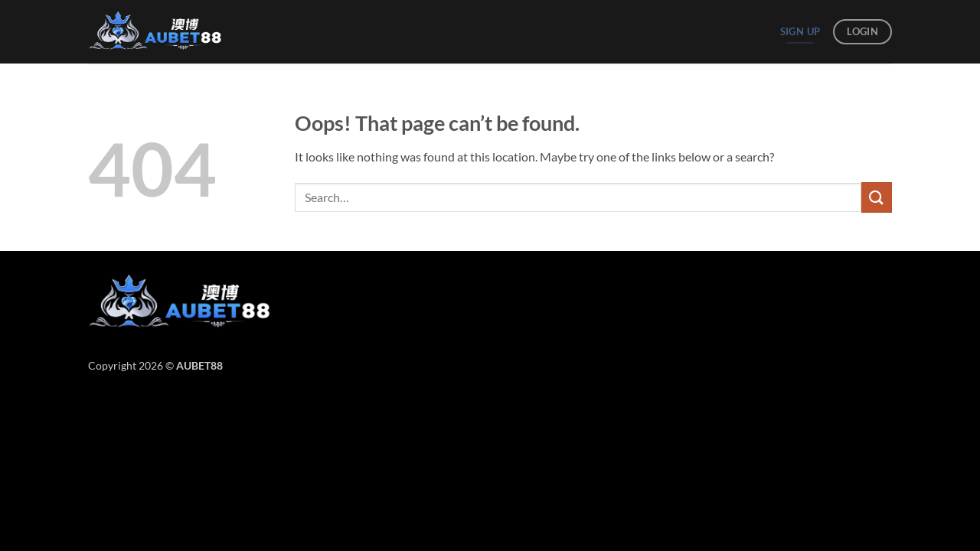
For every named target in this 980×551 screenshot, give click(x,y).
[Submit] (877, 197)
